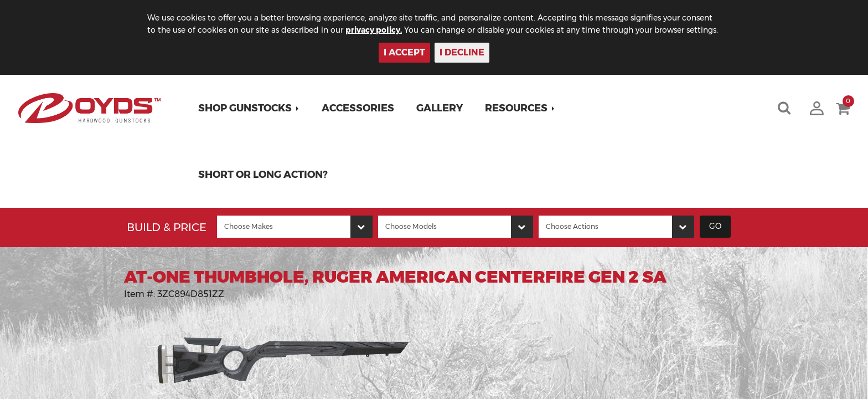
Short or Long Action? (263, 175)
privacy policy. (374, 30)
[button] (249, 108)
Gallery (440, 108)
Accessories (358, 108)
